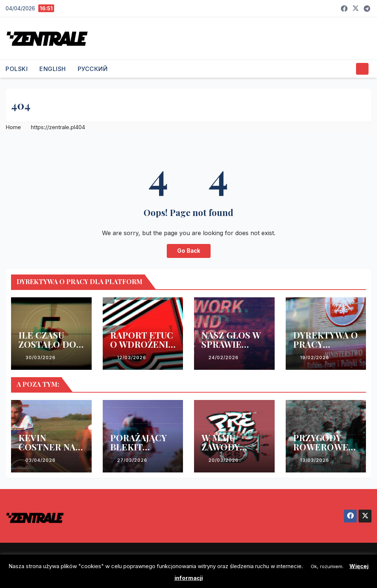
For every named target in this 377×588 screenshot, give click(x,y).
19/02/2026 (315, 357)
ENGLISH (53, 69)
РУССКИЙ (93, 69)
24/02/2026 (223, 357)
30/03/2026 (40, 357)
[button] (348, 69)
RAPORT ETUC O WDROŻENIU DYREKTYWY (142, 344)
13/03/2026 (315, 460)
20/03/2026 (223, 460)
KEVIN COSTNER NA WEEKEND (47, 447)
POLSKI (17, 69)
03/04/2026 (40, 460)
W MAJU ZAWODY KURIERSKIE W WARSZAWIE (234, 451)
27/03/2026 (132, 460)
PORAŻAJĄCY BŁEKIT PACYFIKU (138, 447)
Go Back (189, 251)
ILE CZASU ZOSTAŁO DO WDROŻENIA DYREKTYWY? (49, 349)
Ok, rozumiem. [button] (327, 566)
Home (13, 127)
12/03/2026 (132, 357)
